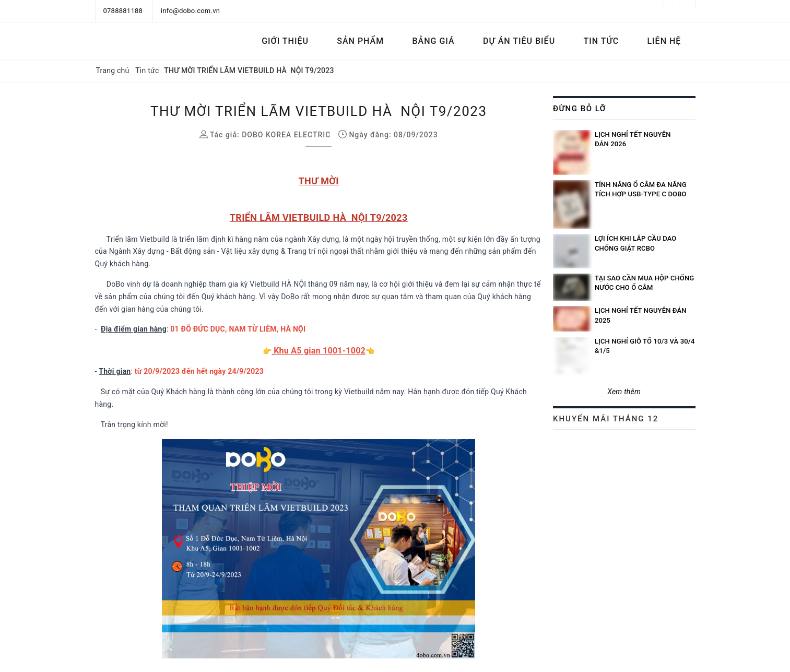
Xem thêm (624, 392)
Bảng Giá (434, 41)
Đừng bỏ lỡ (580, 109)
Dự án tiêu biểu (519, 41)
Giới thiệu (285, 41)
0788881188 (123, 11)
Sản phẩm (360, 41)
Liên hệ (664, 41)
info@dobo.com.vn (190, 11)
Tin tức (601, 41)
